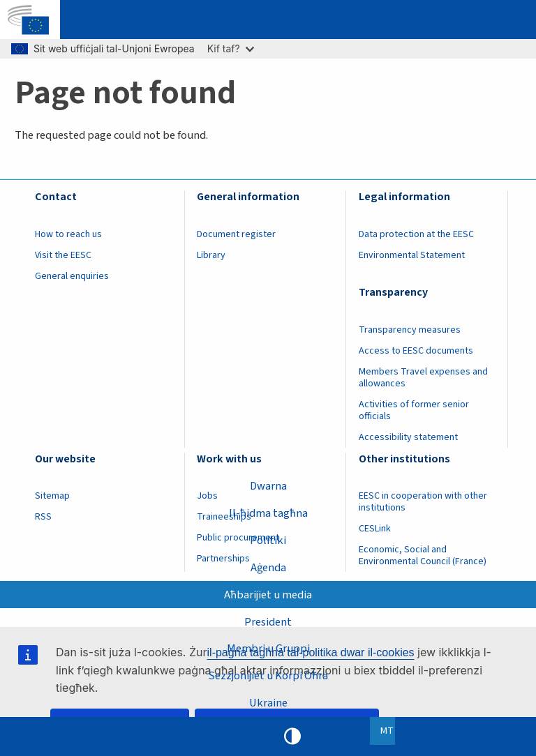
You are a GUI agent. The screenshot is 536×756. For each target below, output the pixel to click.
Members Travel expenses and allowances (423, 378)
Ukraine (268, 703)
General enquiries (72, 276)
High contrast (292, 736)
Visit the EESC (63, 255)
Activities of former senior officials (414, 410)
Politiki (268, 540)
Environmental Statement (412, 255)
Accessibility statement (408, 437)
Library (211, 255)
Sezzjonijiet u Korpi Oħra (268, 676)
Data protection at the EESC (416, 234)
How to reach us (68, 234)
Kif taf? (231, 48)
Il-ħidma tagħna (268, 513)
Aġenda (268, 568)
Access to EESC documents (416, 351)
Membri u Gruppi (268, 649)
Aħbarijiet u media (268, 595)
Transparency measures (410, 330)
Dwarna (268, 486)
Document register (236, 234)
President (268, 622)
